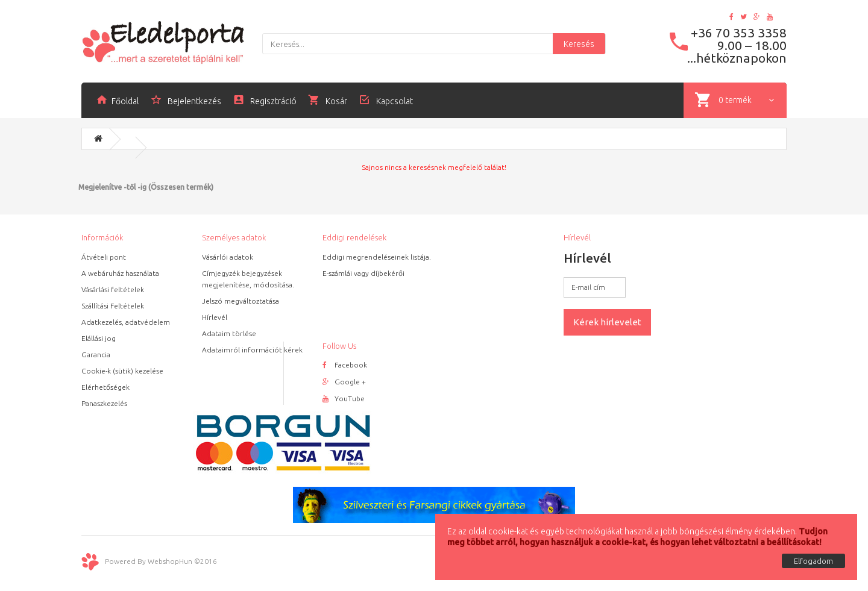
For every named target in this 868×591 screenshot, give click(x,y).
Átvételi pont (104, 257)
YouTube (344, 399)
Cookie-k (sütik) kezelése (122, 371)
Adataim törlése (229, 333)
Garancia (96, 355)
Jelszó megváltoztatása (241, 301)
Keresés (579, 44)
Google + (344, 382)
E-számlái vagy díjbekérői (363, 273)
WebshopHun (170, 561)
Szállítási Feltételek (113, 306)
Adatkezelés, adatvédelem (126, 322)
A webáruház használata (120, 273)
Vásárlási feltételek (113, 289)
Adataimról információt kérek (252, 350)
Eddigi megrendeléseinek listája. (377, 257)
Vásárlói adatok (228, 257)
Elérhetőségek (105, 387)
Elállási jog (99, 338)
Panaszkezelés (104, 403)
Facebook (345, 365)
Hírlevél (215, 317)
